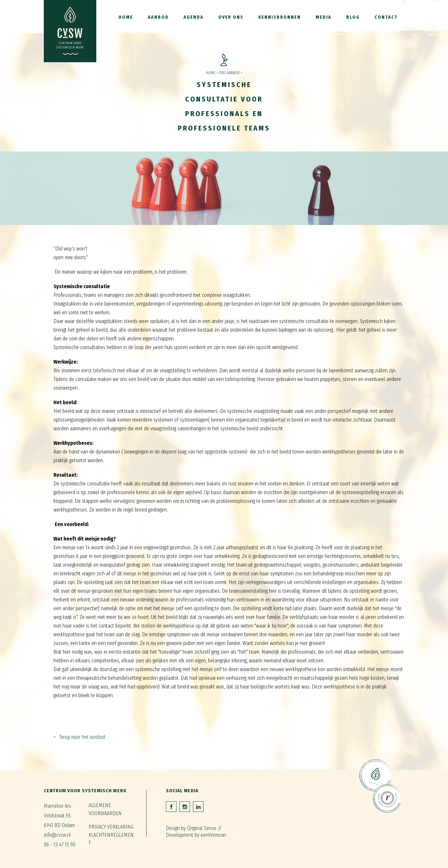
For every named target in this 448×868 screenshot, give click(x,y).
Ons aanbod (229, 73)
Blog (353, 17)
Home (126, 17)
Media (324, 17)
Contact (386, 17)
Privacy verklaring (111, 827)
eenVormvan (213, 835)
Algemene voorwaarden (105, 809)
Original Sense (202, 828)
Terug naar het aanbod (82, 737)
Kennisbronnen (280, 17)
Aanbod (158, 17)
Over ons (231, 17)
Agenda (194, 17)
